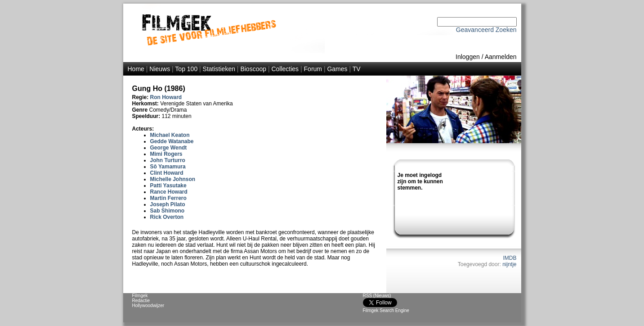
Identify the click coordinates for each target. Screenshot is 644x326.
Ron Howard (166, 97)
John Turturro (168, 160)
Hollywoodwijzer (148, 306)
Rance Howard (169, 192)
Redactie (141, 301)
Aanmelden (501, 57)
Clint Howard (167, 173)
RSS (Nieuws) (377, 296)
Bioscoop (253, 69)
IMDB (510, 258)
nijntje (509, 264)
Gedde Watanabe (172, 141)
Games (337, 69)
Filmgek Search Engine (386, 310)
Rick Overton (167, 217)
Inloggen (468, 57)
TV (357, 69)
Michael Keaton (170, 135)
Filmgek (140, 296)
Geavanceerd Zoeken (486, 30)
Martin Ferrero (168, 198)
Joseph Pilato (168, 204)
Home (136, 69)
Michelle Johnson (173, 179)
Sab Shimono (168, 211)
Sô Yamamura (168, 167)
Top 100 (186, 69)
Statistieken (219, 69)
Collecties (285, 69)
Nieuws (160, 69)
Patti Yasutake (168, 186)
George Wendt (169, 148)
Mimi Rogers (166, 154)
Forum (313, 69)
